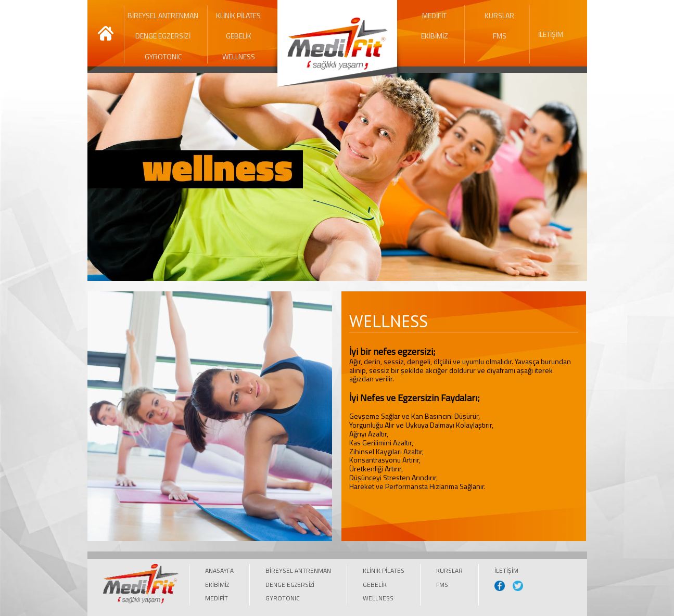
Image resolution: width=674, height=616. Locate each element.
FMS (500, 36)
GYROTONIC (163, 56)
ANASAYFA (219, 570)
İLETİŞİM (551, 34)
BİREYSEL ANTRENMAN (163, 15)
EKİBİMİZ (435, 36)
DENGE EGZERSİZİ (163, 36)
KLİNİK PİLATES (238, 15)
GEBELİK (239, 36)
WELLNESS (239, 56)
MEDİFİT (434, 15)
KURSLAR (499, 15)
